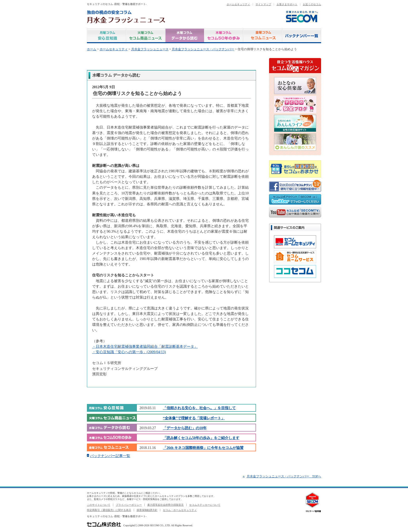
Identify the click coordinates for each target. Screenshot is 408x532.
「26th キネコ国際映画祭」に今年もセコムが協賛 (203, 448)
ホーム (92, 49)
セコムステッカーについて (205, 505)
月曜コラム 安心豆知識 (107, 36)
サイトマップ (263, 4)
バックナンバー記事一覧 (110, 456)
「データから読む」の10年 (185, 428)
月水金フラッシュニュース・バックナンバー (203, 49)
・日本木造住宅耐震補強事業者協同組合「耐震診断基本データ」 (145, 346)
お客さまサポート (287, 4)
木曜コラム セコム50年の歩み (224, 36)
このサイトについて (99, 505)
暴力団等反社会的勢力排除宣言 (165, 505)
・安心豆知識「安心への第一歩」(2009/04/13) (129, 352)
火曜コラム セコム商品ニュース (146, 36)
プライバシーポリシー (129, 505)
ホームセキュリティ (238, 4)
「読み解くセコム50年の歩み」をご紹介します (201, 438)
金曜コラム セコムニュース (263, 36)
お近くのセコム (312, 4)
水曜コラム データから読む (185, 36)
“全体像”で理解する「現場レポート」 (194, 418)
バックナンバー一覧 (302, 36)
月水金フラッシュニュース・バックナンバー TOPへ (284, 476)
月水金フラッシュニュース (150, 49)
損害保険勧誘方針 (147, 510)
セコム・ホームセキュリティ (180, 510)
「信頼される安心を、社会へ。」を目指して (199, 408)
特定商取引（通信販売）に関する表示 (109, 510)
